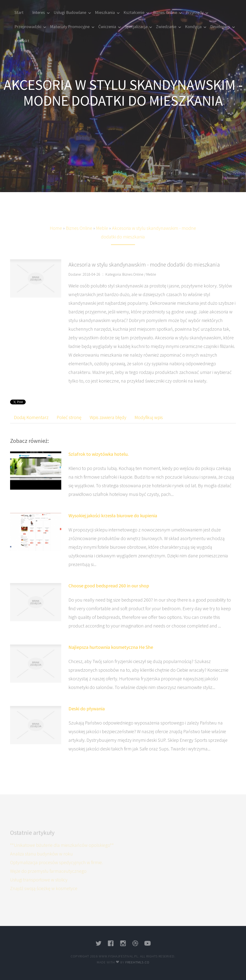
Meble (102, 234)
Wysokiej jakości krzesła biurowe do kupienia (113, 515)
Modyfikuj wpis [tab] (149, 417)
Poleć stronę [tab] (69, 417)
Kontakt (22, 41)
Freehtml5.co (137, 962)
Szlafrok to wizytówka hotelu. (98, 454)
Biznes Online (79, 234)
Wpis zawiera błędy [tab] (108, 417)
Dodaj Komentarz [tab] (31, 417)
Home (56, 234)
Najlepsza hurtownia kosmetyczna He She (111, 647)
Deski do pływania (87, 709)
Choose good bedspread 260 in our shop (109, 586)
